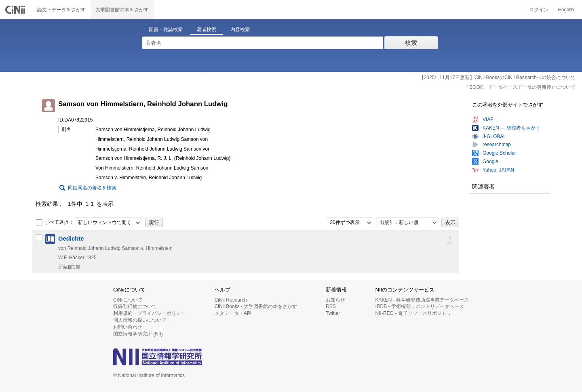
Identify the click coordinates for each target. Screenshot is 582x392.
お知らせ (335, 300)
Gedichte (71, 239)
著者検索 (207, 29)
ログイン (539, 10)
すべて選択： (55, 222)
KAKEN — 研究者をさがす (511, 128)
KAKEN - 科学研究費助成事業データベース (422, 300)
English (566, 10)
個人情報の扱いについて (140, 320)
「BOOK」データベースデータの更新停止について (520, 87)
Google (490, 161)
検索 (411, 43)
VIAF (488, 119)
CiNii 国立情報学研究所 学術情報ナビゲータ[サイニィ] (16, 10)
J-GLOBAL (494, 136)
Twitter (333, 313)
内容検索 (240, 29)
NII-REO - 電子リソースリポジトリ (413, 313)
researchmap (497, 145)
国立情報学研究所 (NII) (138, 334)
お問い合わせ (128, 327)
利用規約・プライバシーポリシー (150, 313)
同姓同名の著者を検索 (92, 188)
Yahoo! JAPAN (498, 170)
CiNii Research (231, 300)
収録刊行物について (135, 306)
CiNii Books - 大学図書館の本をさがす (256, 306)
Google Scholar (499, 153)
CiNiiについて (128, 300)
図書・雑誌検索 (166, 29)
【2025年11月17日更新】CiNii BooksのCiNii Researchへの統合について (497, 78)
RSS (331, 306)
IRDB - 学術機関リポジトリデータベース (420, 306)
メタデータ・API (233, 313)
